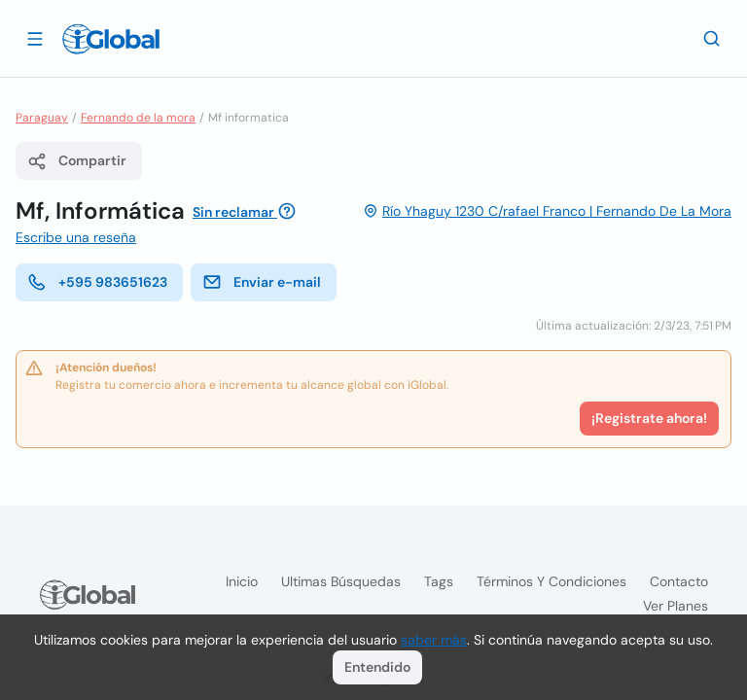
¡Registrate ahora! (649, 418)
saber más (434, 640)
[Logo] (111, 39)
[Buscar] (712, 38)
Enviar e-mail (262, 282)
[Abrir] (35, 38)
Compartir (77, 161)
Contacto (679, 581)
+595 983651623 (97, 282)
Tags (439, 581)
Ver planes (676, 606)
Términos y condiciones (551, 581)
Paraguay (42, 118)
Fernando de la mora (138, 118)
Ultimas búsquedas (341, 581)
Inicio (242, 581)
